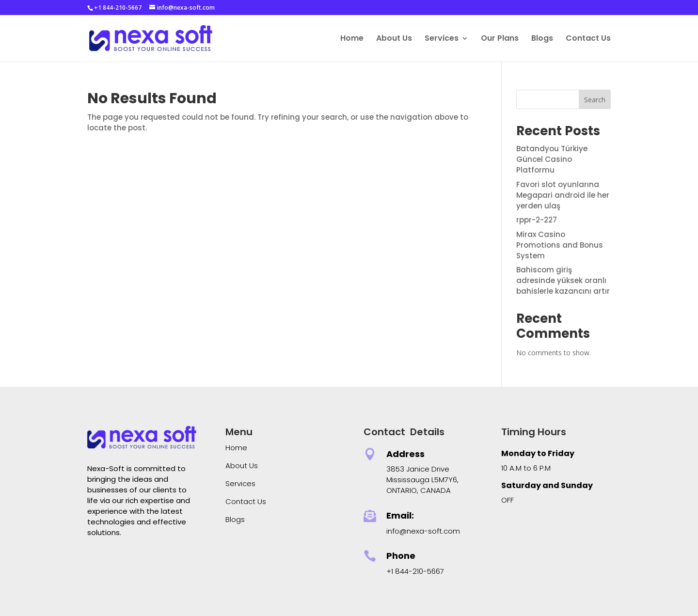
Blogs (542, 39)
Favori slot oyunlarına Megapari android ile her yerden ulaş (563, 195)
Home (352, 39)
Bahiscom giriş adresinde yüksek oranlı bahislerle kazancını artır (563, 280)
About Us (394, 39)
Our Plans (500, 39)
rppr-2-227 (537, 220)
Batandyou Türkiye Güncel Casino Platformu (552, 159)
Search (595, 100)
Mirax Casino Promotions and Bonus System (560, 245)
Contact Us (588, 39)
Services (442, 39)
